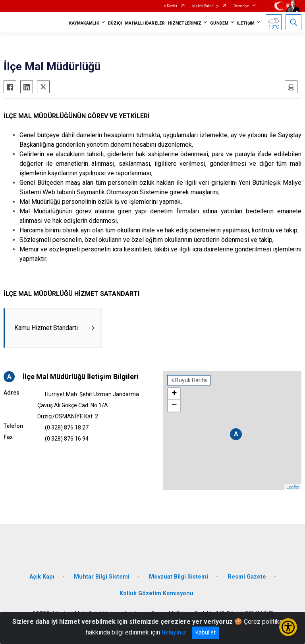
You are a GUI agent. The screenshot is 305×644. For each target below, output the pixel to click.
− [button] (174, 406)
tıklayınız (174, 632)
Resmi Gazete (247, 577)
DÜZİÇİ (115, 23)
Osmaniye (241, 6)
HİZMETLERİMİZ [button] (185, 23)
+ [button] (174, 394)
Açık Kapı (42, 577)
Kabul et (206, 632)
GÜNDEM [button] (219, 23)
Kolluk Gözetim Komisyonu (156, 593)
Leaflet (293, 487)
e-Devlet (171, 6)
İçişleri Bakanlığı (206, 6)
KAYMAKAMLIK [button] (84, 23)
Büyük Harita (191, 380)
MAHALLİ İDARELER (145, 23)
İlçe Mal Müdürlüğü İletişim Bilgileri (81, 377)
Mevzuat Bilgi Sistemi (179, 577)
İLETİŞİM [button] (246, 23)
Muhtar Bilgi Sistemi (102, 577)
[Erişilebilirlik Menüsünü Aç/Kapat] (288, 627)
